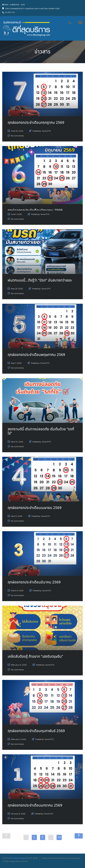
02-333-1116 (10, 12)
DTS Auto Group (17, 858)
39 (59, 837)
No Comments (17, 136)
